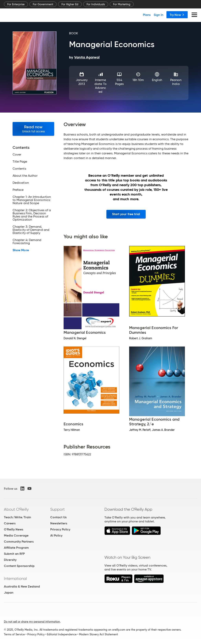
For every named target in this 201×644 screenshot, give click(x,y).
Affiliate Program (16, 548)
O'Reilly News (14, 529)
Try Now (177, 15)
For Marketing (122, 4)
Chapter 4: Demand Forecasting (27, 242)
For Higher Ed (70, 4)
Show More (21, 250)
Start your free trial (126, 214)
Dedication (21, 183)
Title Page (20, 162)
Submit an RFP (14, 554)
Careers (10, 523)
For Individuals (96, 4)
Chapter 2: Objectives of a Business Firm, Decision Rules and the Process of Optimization (32, 215)
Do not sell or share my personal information (32, 622)
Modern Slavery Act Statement (99, 634)
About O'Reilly (16, 509)
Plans (147, 15)
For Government (43, 4)
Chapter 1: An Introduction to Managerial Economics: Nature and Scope (32, 200)
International (15, 579)
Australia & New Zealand (22, 586)
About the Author (25, 176)
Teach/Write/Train (17, 517)
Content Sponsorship (19, 566)
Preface (18, 190)
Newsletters (59, 523)
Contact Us (58, 517)
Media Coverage (16, 535)
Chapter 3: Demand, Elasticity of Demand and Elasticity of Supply (31, 230)
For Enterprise (16, 4)
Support (58, 509)
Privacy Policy (60, 529)
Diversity (10, 560)
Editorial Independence (62, 634)
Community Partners (19, 542)
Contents (19, 169)
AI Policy (56, 535)
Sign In (159, 15)
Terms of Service (14, 634)
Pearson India (176, 82)
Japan (9, 593)
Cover (17, 155)
